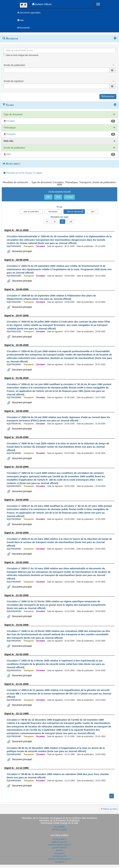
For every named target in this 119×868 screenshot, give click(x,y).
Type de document (13, 114)
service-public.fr (59, 839)
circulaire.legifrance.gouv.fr (60, 845)
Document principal (22, 251)
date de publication (31, 212)
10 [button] (47, 222)
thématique (53, 212)
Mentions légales (59, 830)
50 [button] (62, 222)
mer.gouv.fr (59, 862)
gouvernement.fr (59, 848)
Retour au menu (109, 809)
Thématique (10, 128)
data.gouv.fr (59, 853)
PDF (48, 197)
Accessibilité (59, 827)
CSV (58, 197)
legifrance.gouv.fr (59, 842)
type (93, 212)
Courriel (69, 197)
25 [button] (55, 222)
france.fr (59, 850)
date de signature (74, 212)
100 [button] (71, 222)
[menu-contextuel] (5, 55)
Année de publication (14, 148)
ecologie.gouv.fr (59, 856)
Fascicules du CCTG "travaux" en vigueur (23, 173)
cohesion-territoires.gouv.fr (59, 859)
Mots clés (8, 141)
